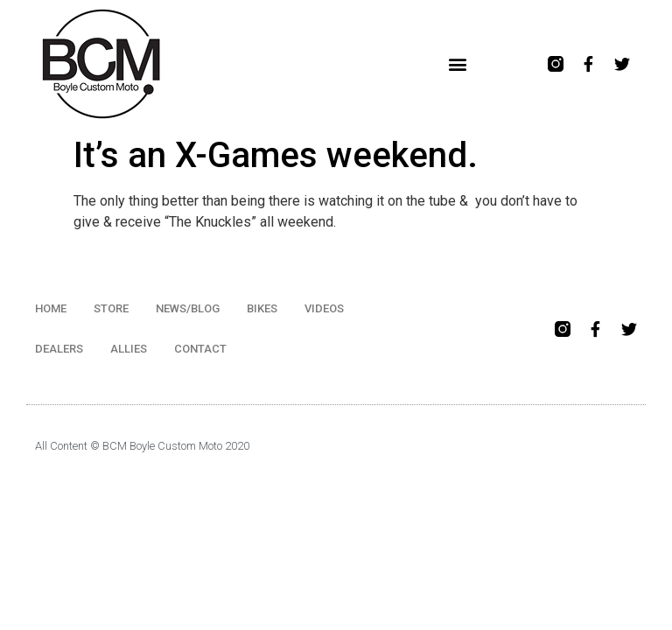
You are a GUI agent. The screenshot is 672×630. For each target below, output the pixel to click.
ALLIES (129, 349)
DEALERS (59, 349)
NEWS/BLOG (188, 308)
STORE (111, 308)
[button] (458, 64)
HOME (51, 308)
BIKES (262, 308)
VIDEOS (324, 308)
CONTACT (200, 349)
